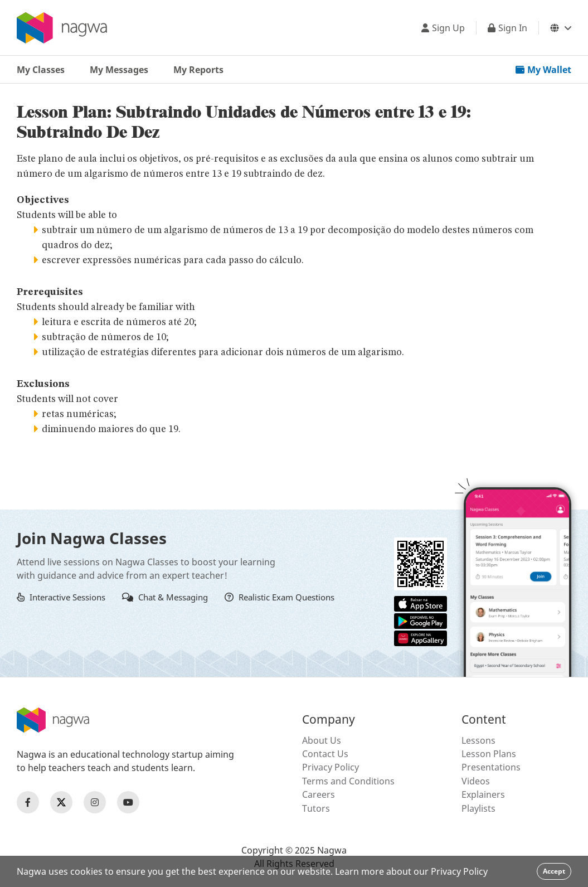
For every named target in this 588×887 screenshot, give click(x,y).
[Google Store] (421, 620)
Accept (554, 871)
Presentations (491, 767)
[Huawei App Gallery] (421, 637)
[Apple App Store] (421, 603)
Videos (476, 781)
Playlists (478, 808)
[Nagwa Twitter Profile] (61, 802)
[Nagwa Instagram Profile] (95, 802)
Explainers (483, 794)
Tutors (316, 808)
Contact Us (325, 754)
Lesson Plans (489, 754)
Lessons (478, 740)
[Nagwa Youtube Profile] (128, 802)
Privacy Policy (331, 767)
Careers (319, 794)
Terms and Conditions (348, 781)
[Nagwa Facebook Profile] (28, 802)
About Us (322, 740)
